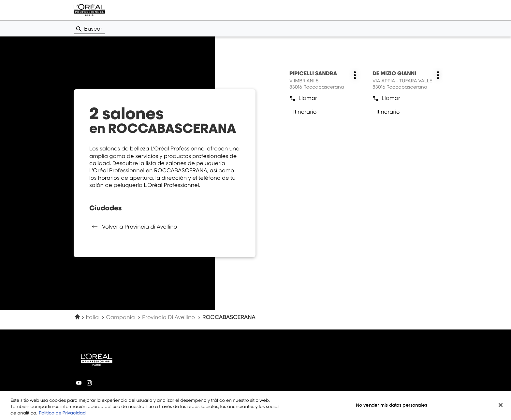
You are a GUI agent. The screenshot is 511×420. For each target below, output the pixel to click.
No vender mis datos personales (391, 408)
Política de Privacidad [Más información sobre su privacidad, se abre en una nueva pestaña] (62, 416)
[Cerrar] (501, 408)
